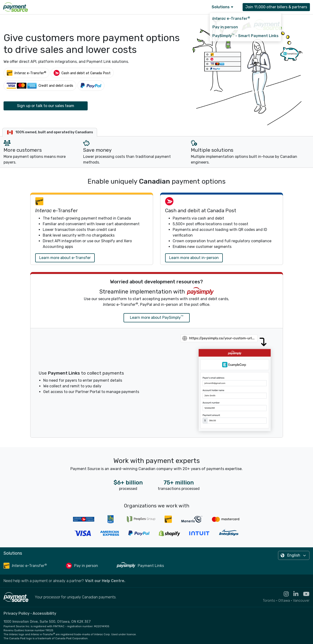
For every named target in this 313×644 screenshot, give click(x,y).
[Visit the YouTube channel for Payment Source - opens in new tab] (304, 594)
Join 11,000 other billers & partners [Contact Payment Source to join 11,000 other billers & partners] (276, 7)
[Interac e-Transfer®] (26, 73)
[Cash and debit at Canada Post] (82, 73)
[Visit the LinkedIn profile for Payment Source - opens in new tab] (294, 594)
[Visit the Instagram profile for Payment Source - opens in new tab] (284, 594)
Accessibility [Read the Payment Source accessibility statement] (44, 613)
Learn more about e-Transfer (65, 258)
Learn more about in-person (194, 258)
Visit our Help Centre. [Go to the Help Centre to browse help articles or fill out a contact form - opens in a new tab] (105, 581)
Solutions (223, 7)
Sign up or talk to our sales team (46, 106)
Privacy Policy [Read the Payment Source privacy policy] (17, 613)
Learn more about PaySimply (157, 317)
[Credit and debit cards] (40, 85)
